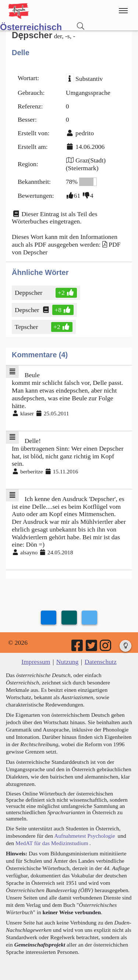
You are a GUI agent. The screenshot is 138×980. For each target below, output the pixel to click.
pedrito (85, 133)
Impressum (36, 662)
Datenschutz (101, 662)
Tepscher (27, 327)
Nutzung (68, 662)
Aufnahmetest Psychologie (84, 836)
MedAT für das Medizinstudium (52, 843)
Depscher (27, 310)
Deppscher (29, 293)
